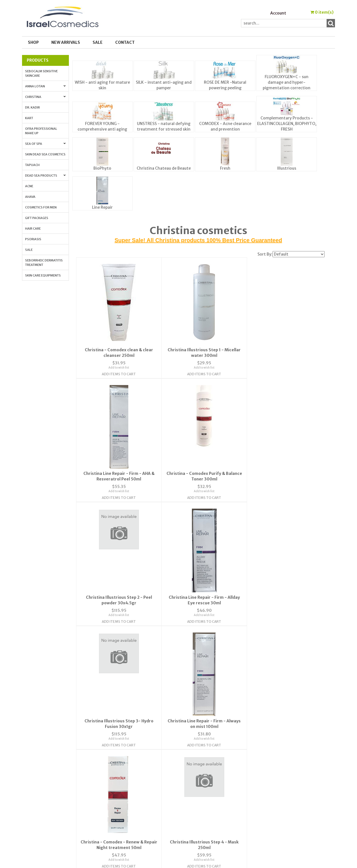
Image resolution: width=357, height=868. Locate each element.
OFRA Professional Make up (41, 131)
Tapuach (32, 165)
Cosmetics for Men (41, 207)
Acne (29, 186)
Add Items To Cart (117, 376)
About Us (113, 754)
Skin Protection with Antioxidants (294, 760)
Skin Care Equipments (43, 275)
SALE (98, 42)
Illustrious (287, 168)
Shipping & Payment (280, 804)
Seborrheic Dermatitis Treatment (44, 263)
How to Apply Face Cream (285, 780)
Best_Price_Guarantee (284, 811)
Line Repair (102, 207)
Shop (33, 42)
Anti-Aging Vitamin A (282, 774)
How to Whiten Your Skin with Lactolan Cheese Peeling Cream (291, 789)
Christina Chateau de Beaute (164, 168)
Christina (45, 97)
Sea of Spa (45, 144)
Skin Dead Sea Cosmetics (45, 154)
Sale (29, 250)
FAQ (108, 767)
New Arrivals (66, 42)
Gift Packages (37, 218)
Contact (125, 42)
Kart (29, 118)
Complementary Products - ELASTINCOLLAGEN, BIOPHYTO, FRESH (287, 124)
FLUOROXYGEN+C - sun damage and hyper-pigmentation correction (287, 82)
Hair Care (33, 229)
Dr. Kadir (32, 107)
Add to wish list (117, 370)
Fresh (225, 168)
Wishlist (190, 754)
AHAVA (30, 197)
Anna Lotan (45, 86)
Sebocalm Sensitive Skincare (41, 73)
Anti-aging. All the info (284, 767)
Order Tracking (197, 767)
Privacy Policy (118, 774)
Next (216, 711)
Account (278, 13)
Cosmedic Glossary (279, 754)
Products (38, 60)
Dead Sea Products (45, 175)
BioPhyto (102, 168)
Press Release (274, 798)
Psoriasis (33, 239)
